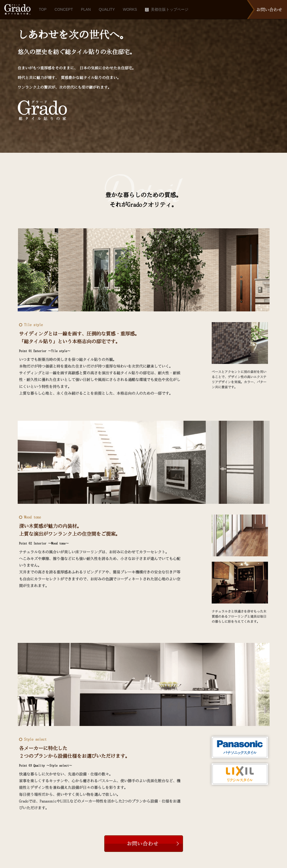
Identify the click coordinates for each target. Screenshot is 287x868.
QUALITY (107, 9)
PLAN (86, 9)
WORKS (130, 9)
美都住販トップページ (167, 9)
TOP (43, 9)
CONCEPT (64, 9)
